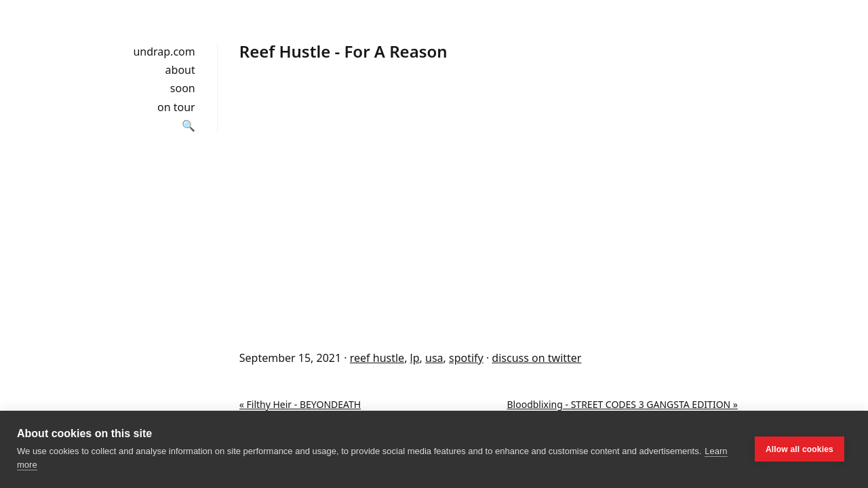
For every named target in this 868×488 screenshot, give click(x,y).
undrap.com (164, 52)
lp (415, 358)
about (180, 70)
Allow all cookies (800, 449)
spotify (466, 358)
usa (434, 358)
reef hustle (377, 358)
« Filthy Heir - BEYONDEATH (300, 404)
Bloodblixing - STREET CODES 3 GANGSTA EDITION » (623, 404)
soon (183, 88)
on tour (176, 107)
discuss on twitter (536, 358)
